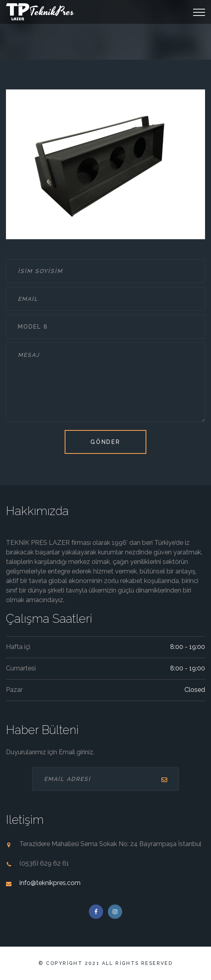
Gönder (105, 442)
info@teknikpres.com (50, 883)
